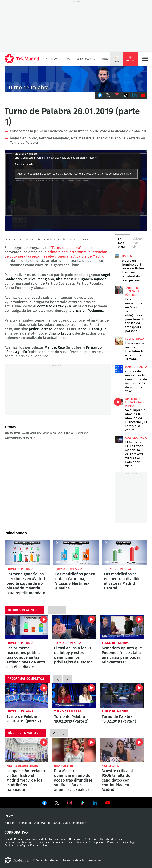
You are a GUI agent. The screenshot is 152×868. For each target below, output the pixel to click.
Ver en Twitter (57, 804)
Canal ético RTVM (62, 842)
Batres (127, 256)
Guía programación (74, 823)
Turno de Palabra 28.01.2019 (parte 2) (27, 695)
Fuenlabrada (135, 339)
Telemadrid (24, 823)
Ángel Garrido (31, 434)
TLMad (67, 59)
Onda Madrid (86, 59)
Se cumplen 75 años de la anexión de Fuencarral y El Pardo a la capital (119, 401)
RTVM (9, 816)
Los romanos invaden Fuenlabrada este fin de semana (119, 341)
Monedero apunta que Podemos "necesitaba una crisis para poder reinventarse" (122, 627)
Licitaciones (42, 842)
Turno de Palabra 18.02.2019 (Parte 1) (122, 696)
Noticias (52, 59)
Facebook (100, 95)
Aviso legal (130, 842)
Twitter (108, 95)
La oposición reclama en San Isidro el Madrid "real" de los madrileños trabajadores (27, 750)
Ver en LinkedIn (95, 803)
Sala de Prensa (14, 839)
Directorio (75, 839)
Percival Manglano (76, 434)
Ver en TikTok (82, 804)
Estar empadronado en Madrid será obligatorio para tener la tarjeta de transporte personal (119, 290)
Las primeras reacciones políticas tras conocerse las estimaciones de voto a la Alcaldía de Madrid (27, 627)
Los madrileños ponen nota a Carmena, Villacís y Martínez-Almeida (76, 553)
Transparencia (58, 839)
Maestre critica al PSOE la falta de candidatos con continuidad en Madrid (122, 750)
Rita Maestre (12, 434)
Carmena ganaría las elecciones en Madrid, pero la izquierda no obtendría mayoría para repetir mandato (27, 553)
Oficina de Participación (90, 842)
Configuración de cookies (32, 846)
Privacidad (114, 842)
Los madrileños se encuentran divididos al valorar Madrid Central (125, 553)
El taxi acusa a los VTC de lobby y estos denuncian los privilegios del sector (74, 627)
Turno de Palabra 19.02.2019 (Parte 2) (74, 696)
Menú (145, 59)
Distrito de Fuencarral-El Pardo (136, 402)
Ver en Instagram (70, 803)
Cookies (9, 846)
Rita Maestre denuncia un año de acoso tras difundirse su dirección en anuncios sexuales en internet (74, 750)
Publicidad (91, 839)
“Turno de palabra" (66, 248)
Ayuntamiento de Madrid (20, 438)
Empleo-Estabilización (18, 842)
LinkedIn (134, 95)
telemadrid (17, 860)
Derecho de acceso (112, 839)
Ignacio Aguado (52, 434)
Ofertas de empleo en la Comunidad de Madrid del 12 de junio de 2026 (119, 369)
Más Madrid (110, 766)
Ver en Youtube (108, 803)
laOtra (56, 823)
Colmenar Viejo (136, 438)
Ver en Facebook (44, 804)
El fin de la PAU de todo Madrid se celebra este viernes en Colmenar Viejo (119, 440)
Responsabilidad (36, 839)
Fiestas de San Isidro (22, 766)
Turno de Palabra (20, 569)
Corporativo (16, 833)
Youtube (143, 95)
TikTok (126, 95)
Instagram (117, 95)
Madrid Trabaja (136, 367)
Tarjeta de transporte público (134, 291)
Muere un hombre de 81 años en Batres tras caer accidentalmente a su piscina (117, 256)
